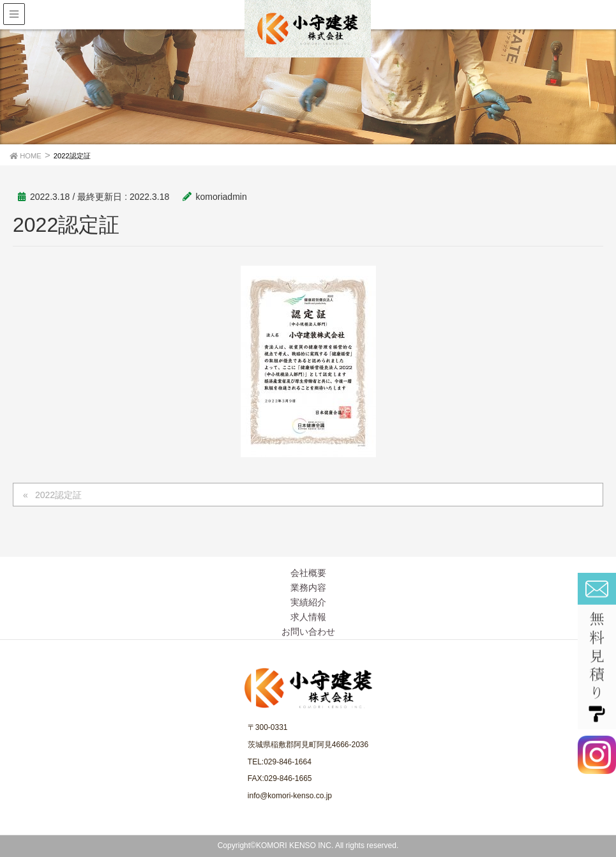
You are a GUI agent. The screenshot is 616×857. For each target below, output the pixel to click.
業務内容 (308, 588)
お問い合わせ (308, 632)
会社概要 (308, 573)
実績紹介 (308, 602)
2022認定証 (58, 495)
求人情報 (308, 617)
